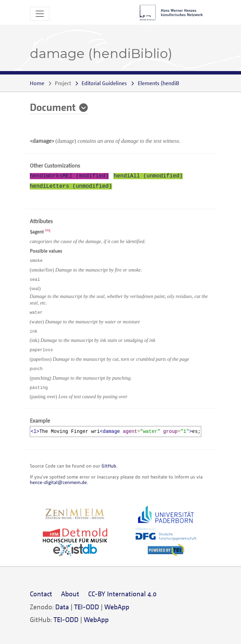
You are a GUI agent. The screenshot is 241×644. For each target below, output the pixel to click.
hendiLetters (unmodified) (71, 186)
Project (63, 83)
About (70, 594)
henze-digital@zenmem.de (58, 482)
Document (53, 107)
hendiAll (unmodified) (148, 176)
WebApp (117, 607)
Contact (41, 594)
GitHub (109, 466)
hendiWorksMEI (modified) (69, 176)
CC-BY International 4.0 (122, 594)
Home (37, 83)
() (164, 83)
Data (62, 607)
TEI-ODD (87, 607)
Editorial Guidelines (104, 83)
